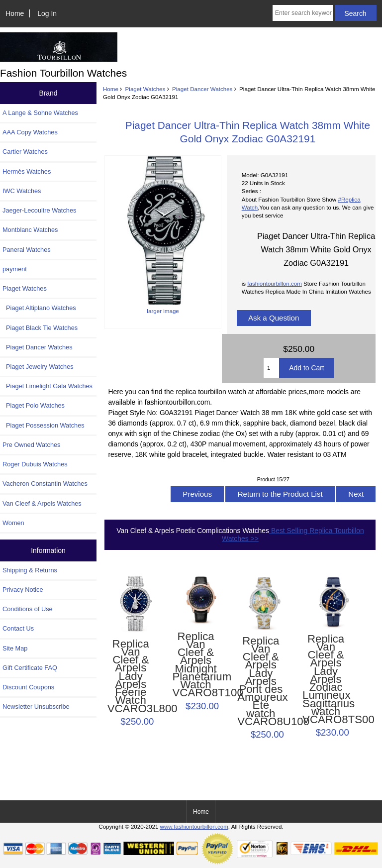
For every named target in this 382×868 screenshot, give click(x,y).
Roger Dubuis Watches (35, 464)
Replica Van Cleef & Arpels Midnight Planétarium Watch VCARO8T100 (195, 665)
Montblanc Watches (30, 230)
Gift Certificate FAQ (30, 668)
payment (15, 269)
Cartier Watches (25, 152)
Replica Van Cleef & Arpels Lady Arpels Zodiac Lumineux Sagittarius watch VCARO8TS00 (326, 680)
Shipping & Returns (30, 570)
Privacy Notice (23, 590)
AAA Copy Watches (30, 132)
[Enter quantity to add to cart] (271, 368)
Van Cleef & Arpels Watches (42, 503)
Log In (47, 13)
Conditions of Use (28, 609)
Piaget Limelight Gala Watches (48, 386)
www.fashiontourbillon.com (194, 826)
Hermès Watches (27, 171)
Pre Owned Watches (31, 445)
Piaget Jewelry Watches (38, 367)
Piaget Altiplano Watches (39, 308)
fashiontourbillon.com (275, 283)
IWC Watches (22, 191)
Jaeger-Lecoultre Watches (39, 210)
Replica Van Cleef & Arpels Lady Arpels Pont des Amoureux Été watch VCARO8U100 (261, 682)
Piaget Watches (145, 89)
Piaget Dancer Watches (202, 89)
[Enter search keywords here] (303, 13)
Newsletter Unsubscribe (36, 706)
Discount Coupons (28, 687)
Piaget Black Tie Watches (40, 328)
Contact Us (18, 628)
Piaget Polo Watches (34, 405)
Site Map (15, 648)
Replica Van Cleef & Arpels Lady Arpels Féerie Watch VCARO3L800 (131, 676)
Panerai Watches (27, 250)
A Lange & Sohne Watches (40, 113)
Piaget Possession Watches (44, 425)
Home (15, 13)
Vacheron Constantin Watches (45, 484)
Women (13, 523)
